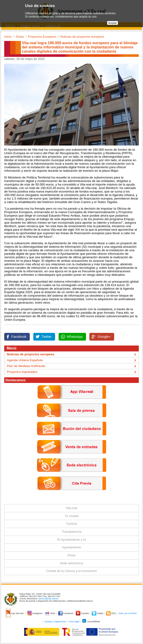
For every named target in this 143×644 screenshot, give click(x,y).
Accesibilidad (91, 622)
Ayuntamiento (71, 547)
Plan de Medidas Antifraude (26, 366)
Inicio (8, 37)
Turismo (71, 524)
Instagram (35, 613)
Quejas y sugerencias (55, 622)
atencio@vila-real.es (49, 599)
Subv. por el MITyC (128, 613)
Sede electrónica (71, 563)
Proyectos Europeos (42, 37)
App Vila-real (15, 613)
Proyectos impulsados (22, 372)
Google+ (104, 337)
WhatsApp (75, 337)
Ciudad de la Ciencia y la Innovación (71, 571)
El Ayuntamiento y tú (71, 540)
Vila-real (72, 508)
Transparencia (72, 532)
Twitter (47, 337)
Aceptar (113, 23)
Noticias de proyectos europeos (82, 37)
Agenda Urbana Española (25, 360)
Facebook (19, 337)
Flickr (50, 613)
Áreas (20, 37)
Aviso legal (74, 622)
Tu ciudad (71, 516)
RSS (111, 613)
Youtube (83, 613)
